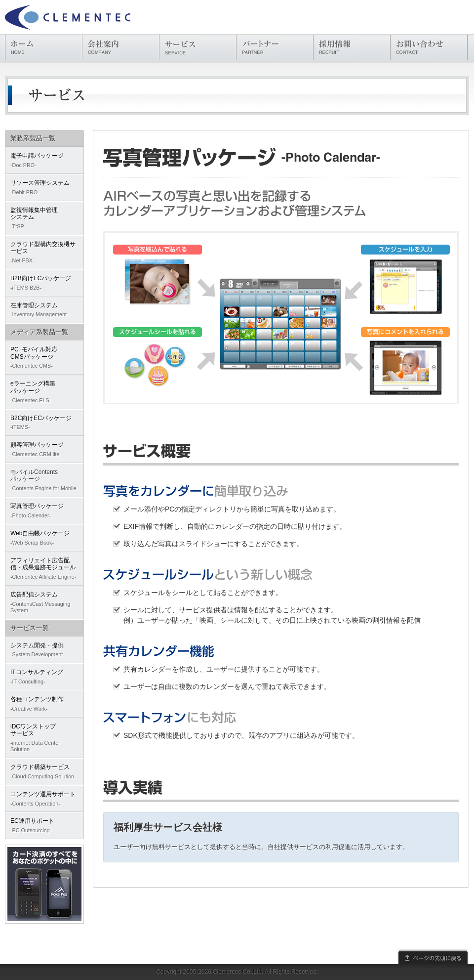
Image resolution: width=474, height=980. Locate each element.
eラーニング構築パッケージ (44, 392)
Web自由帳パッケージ (44, 538)
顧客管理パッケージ (44, 449)
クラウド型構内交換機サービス (44, 252)
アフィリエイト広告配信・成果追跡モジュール (44, 569)
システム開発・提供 (44, 650)
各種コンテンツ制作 (44, 704)
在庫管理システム (44, 310)
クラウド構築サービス (44, 772)
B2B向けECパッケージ (44, 283)
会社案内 (121, 47)
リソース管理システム (44, 188)
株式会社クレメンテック (68, 17)
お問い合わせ (429, 47)
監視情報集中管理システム (44, 218)
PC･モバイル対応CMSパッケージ (44, 358)
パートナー (275, 47)
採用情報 (352, 47)
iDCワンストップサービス (44, 738)
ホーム (43, 47)
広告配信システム (44, 602)
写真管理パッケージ (44, 511)
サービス (198, 47)
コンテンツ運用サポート (44, 799)
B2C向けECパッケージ (44, 423)
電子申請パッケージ (44, 160)
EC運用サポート (44, 826)
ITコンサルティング (44, 677)
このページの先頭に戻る (433, 956)
